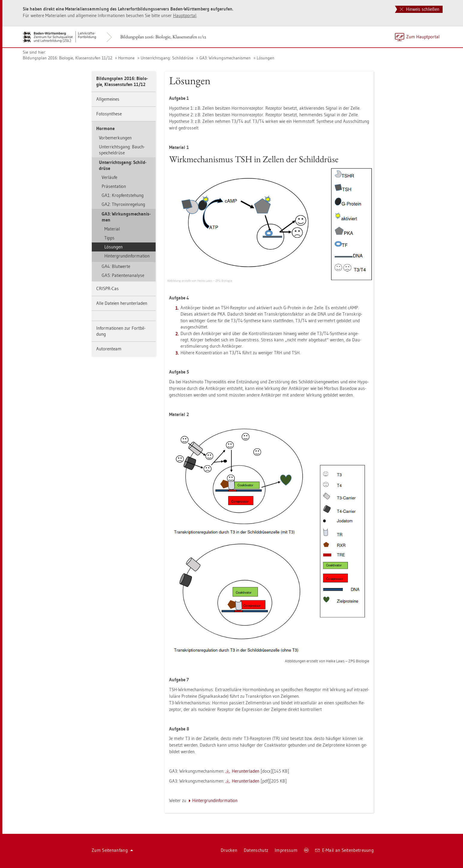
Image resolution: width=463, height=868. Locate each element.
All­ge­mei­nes (108, 99)
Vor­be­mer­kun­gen (115, 138)
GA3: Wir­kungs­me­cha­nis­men (225, 58)
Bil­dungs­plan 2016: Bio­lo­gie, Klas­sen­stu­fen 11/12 (163, 37)
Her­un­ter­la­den (246, 771)
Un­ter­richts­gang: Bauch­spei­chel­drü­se (122, 150)
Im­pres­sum (286, 850)
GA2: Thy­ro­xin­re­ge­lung (123, 204)
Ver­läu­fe (109, 177)
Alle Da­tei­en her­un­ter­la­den (122, 303)
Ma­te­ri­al (112, 229)
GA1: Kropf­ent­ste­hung (123, 195)
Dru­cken (229, 850)
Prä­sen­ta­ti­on (114, 186)
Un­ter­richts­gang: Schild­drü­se (167, 58)
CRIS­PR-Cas (108, 288)
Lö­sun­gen (266, 58)
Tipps (109, 238)
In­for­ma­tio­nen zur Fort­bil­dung (121, 331)
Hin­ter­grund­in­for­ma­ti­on (127, 256)
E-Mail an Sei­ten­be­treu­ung (344, 850)
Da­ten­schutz (256, 850)
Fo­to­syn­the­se (109, 114)
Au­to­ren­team (109, 349)
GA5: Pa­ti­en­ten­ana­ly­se (123, 275)
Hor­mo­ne (126, 58)
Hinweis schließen (420, 9)
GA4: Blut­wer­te (116, 266)
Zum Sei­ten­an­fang (112, 850)
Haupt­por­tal (185, 15)
